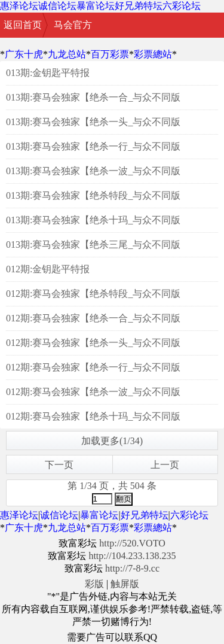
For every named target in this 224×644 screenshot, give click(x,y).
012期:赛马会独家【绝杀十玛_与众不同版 (93, 416)
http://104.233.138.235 (132, 556)
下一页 (59, 465)
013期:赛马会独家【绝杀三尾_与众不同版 (93, 244)
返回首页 (23, 25)
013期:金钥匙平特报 (48, 73)
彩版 (94, 584)
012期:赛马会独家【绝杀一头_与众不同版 (93, 343)
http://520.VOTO (132, 543)
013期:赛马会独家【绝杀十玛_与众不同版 (93, 220)
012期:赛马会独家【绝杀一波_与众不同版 (93, 392)
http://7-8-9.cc (132, 568)
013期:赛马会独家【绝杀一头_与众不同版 (93, 122)
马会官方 (73, 25)
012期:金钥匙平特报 (48, 269)
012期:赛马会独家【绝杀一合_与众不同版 (93, 318)
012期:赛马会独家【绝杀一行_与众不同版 (93, 367)
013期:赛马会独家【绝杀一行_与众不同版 (93, 146)
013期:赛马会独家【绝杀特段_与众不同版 (93, 195)
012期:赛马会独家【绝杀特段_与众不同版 (93, 294)
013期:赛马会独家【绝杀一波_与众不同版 (93, 171)
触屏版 (125, 584)
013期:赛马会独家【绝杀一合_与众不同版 (93, 97)
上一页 (165, 465)
